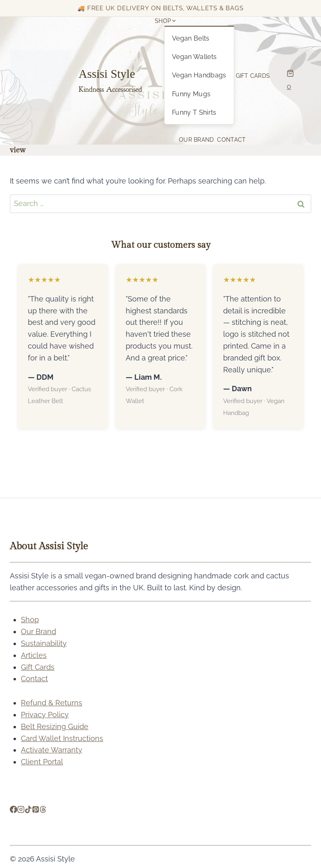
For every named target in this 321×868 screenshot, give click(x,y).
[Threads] (43, 810)
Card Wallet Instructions (62, 738)
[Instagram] (21, 810)
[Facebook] (14, 810)
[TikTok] (28, 810)
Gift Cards (253, 76)
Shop (30, 620)
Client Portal (42, 762)
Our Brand (196, 140)
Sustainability (44, 643)
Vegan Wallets (194, 57)
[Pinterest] (36, 810)
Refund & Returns (52, 703)
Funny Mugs (191, 94)
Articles (34, 655)
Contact (231, 140)
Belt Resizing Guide (55, 726)
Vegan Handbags (199, 75)
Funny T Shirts (194, 112)
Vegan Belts (191, 38)
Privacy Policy (45, 715)
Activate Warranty (52, 750)
